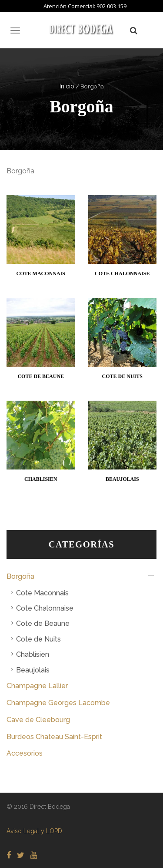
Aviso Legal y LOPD (34, 831)
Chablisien (33, 654)
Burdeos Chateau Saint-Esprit (54, 737)
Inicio (67, 86)
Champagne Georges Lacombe (58, 703)
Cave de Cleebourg (38, 720)
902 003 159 (111, 6)
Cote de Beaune (43, 623)
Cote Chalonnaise (45, 608)
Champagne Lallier (37, 686)
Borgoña (20, 576)
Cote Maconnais (42, 593)
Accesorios (25, 753)
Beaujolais (33, 670)
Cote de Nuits (38, 639)
